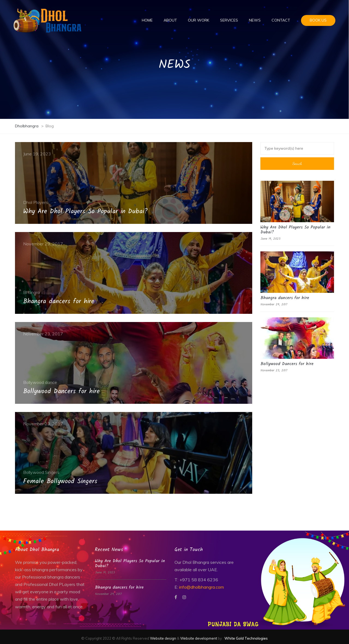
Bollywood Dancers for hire (287, 364)
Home (147, 20)
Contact (281, 20)
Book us (318, 20)
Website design (163, 638)
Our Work (198, 20)
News (255, 20)
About (170, 20)
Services (229, 20)
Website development (199, 638)
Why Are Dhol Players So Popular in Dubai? (295, 230)
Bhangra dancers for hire (285, 298)
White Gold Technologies (246, 638)
